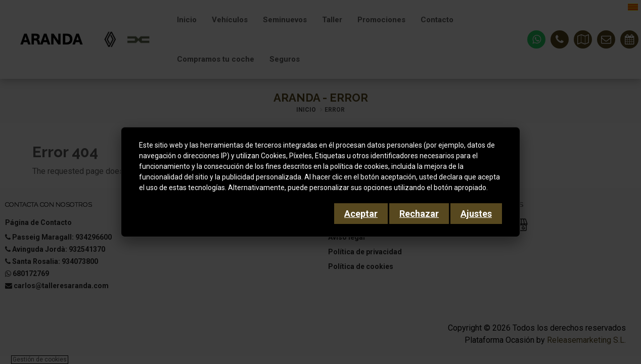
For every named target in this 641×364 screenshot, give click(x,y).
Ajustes (476, 214)
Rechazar (419, 214)
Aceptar (361, 214)
